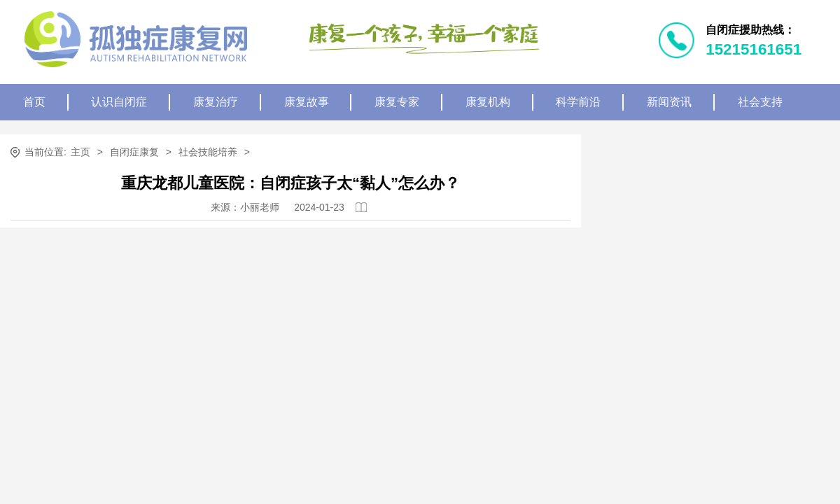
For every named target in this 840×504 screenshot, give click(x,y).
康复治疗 (216, 102)
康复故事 (307, 102)
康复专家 (397, 102)
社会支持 (760, 102)
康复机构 (488, 102)
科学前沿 (578, 102)
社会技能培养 (208, 152)
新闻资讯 (669, 102)
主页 (80, 152)
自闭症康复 (134, 152)
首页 (34, 102)
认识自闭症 (119, 102)
